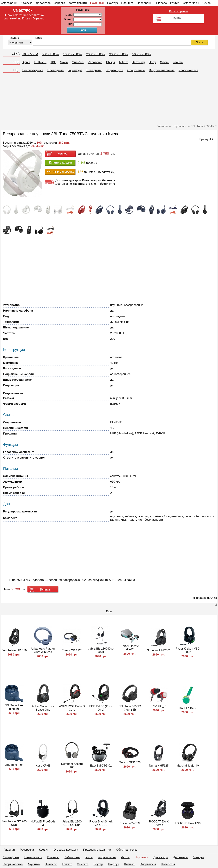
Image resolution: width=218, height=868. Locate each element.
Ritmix (123, 62)
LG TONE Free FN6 (188, 823)
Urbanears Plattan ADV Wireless (43, 650)
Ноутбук (112, 3)
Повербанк (144, 3)
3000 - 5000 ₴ (119, 54)
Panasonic (95, 62)
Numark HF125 (159, 766)
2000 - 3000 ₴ (96, 54)
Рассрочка (27, 850)
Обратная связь (127, 850)
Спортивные (136, 70)
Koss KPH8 (43, 766)
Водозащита (114, 70)
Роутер (175, 3)
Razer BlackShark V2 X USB (101, 823)
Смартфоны (9, 3)
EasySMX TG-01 (101, 766)
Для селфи (161, 857)
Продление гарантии (97, 850)
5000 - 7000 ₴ (142, 54)
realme (178, 62)
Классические (188, 70)
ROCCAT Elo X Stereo (159, 823)
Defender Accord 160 (72, 766)
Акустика (26, 3)
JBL (53, 62)
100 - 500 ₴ (30, 54)
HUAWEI (40, 62)
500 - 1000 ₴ (50, 54)
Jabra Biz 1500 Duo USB (101, 650)
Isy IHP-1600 (188, 708)
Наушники (97, 3)
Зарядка (60, 3)
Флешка (129, 864)
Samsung (138, 62)
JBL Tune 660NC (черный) (130, 708)
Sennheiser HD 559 (14, 650)
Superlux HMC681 (159, 650)
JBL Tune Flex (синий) (14, 707)
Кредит (44, 850)
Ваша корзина (179, 11)
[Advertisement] (109, 99)
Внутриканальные (162, 70)
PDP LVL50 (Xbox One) (101, 708)
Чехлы (207, 3)
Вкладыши (94, 70)
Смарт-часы (191, 3)
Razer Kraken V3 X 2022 (188, 650)
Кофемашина (107, 857)
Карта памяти (78, 3)
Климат (67, 864)
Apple (26, 62)
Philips (111, 62)
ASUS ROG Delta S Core (72, 708)
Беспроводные (33, 70)
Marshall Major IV (188, 766)
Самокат (83, 864)
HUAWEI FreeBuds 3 (43, 823)
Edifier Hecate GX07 (130, 648)
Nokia (64, 62)
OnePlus (78, 62)
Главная (9, 850)
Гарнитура (75, 70)
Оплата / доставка (66, 850)
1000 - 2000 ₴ (73, 54)
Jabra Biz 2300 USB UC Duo (72, 823)
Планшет (127, 3)
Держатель (43, 3)
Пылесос (161, 3)
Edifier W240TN (130, 823)
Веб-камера (72, 857)
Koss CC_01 (159, 706)
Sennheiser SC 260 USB (14, 823)
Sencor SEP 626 (130, 762)
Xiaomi (165, 62)
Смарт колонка (13, 864)
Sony (152, 62)
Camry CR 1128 (72, 650)
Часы (89, 857)
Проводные (55, 70)
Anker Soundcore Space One (43, 708)
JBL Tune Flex (14, 765)
